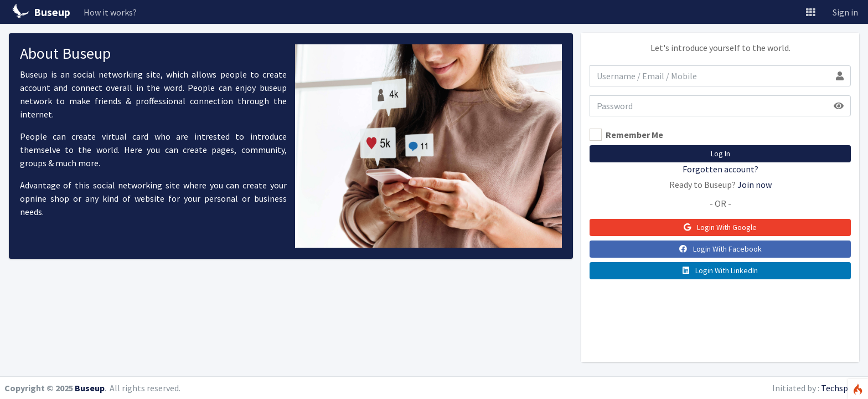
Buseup (90, 388)
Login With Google (720, 227)
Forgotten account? (720, 169)
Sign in (845, 12)
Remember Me (634, 135)
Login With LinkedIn (720, 270)
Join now (755, 185)
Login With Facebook (720, 249)
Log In (720, 154)
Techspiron (842, 388)
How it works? (110, 12)
